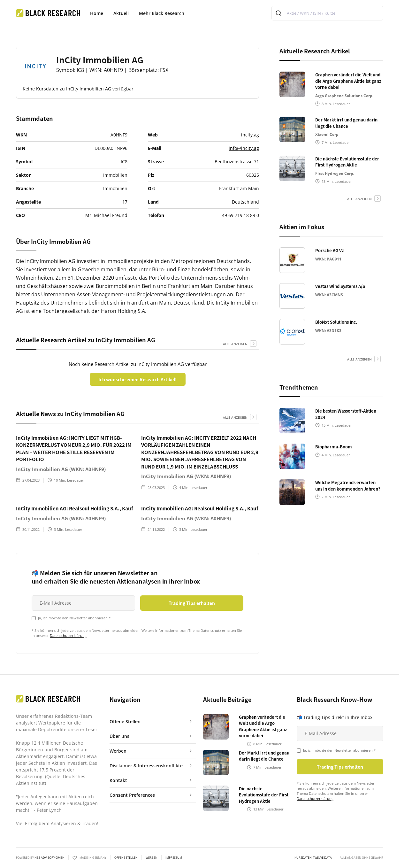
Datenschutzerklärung (68, 635)
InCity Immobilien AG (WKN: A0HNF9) (61, 469)
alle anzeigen (235, 344)
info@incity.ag (244, 148)
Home (97, 13)
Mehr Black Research (162, 13)
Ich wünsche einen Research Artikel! (137, 379)
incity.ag (250, 135)
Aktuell (121, 13)
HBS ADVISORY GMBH (50, 858)
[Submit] (279, 13)
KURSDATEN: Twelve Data (313, 858)
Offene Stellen (126, 858)
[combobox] (327, 13)
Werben (152, 858)
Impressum (174, 858)
